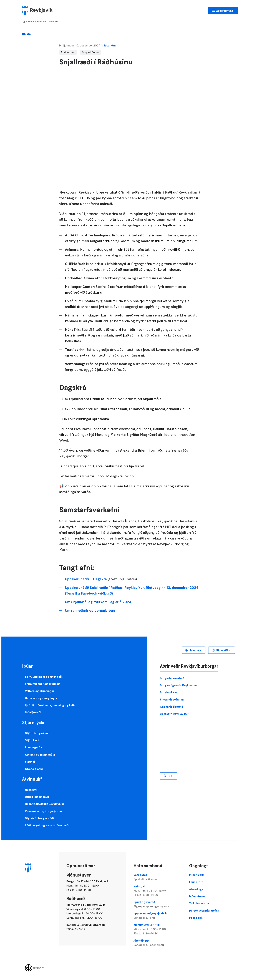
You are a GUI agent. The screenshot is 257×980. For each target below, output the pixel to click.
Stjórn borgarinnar (37, 733)
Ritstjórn (110, 45)
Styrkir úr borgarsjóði (39, 818)
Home (24, 22)
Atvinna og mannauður (40, 754)
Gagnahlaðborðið (172, 707)
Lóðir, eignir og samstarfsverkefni (48, 825)
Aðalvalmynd (225, 11)
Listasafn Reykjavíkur (174, 714)
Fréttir (31, 22)
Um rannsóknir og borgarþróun (90, 610)
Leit (170, 776)
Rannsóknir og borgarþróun (43, 811)
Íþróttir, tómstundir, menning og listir (50, 705)
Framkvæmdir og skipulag (42, 684)
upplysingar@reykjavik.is (158, 916)
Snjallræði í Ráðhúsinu (48, 22)
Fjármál (30, 762)
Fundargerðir (34, 747)
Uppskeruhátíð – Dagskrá (86, 579)
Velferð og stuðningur (40, 691)
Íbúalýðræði (33, 712)
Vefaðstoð (158, 877)
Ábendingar (158, 943)
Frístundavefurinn (172, 699)
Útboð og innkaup (37, 797)
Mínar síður (223, 650)
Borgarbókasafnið (172, 678)
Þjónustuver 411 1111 (158, 929)
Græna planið (34, 769)
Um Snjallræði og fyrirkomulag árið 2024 (98, 602)
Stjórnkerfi (32, 740)
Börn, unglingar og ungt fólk (44, 677)
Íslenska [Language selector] (195, 650)
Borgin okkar (168, 692)
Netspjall (158, 891)
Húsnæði (31, 790)
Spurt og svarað (158, 904)
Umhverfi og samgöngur (41, 698)
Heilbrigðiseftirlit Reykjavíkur (45, 804)
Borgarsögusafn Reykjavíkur (179, 685)
